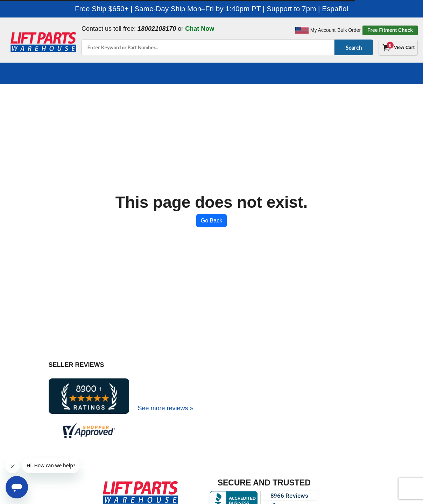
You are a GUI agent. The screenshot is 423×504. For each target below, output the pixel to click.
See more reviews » (166, 408)
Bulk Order (349, 30)
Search (352, 47)
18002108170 (157, 29)
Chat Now (200, 29)
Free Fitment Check (390, 30)
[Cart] (398, 48)
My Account (323, 30)
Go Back (212, 221)
